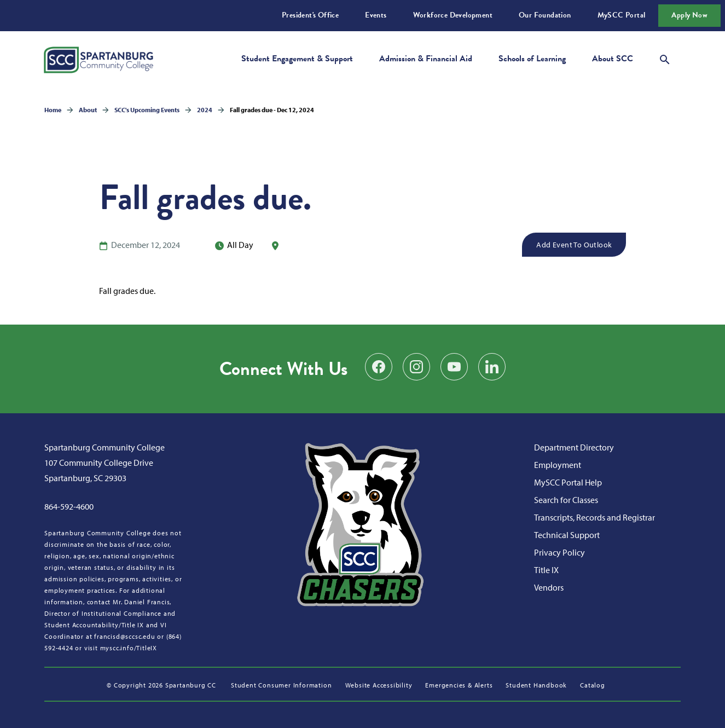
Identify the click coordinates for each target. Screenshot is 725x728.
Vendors (549, 587)
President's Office (310, 15)
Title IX (546, 570)
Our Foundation (545, 15)
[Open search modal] (665, 58)
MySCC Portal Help (568, 482)
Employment (558, 465)
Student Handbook (536, 685)
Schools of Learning (532, 59)
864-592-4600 (69, 506)
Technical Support (567, 535)
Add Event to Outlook (574, 245)
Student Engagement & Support (297, 59)
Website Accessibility (379, 685)
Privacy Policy (559, 552)
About (88, 110)
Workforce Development (453, 15)
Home (53, 110)
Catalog (593, 685)
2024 (205, 110)
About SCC (613, 59)
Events (376, 15)
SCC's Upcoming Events (147, 110)
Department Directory (574, 447)
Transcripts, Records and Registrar (594, 517)
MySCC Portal (622, 15)
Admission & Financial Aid (426, 59)
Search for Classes (566, 500)
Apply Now (689, 15)
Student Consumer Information (281, 685)
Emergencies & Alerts (459, 685)
